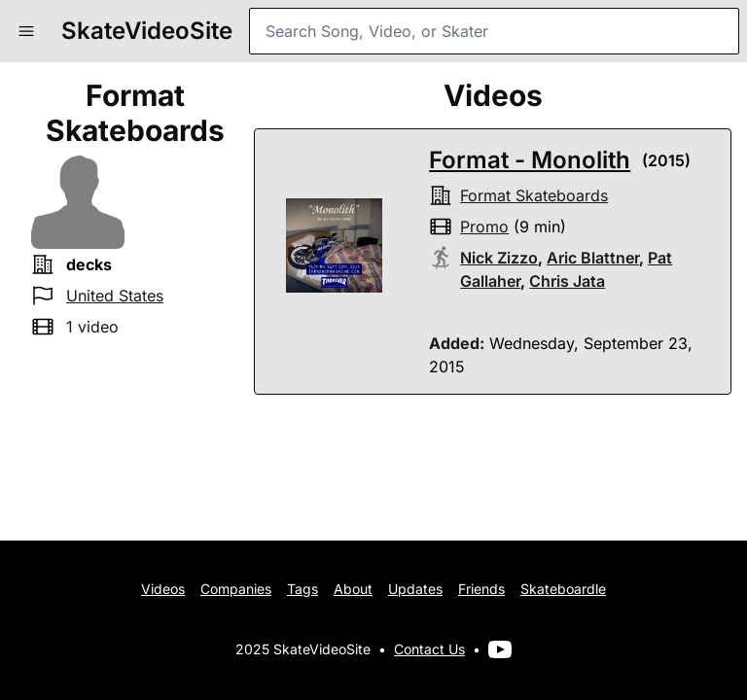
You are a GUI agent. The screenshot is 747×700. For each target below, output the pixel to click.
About (353, 589)
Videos (163, 589)
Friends (481, 589)
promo (484, 227)
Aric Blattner (593, 258)
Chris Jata (567, 281)
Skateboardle (563, 589)
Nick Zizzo (499, 258)
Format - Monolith (530, 160)
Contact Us (429, 649)
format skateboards (534, 195)
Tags (302, 589)
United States (115, 296)
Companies (236, 589)
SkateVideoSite (147, 31)
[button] (26, 31)
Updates (415, 589)
